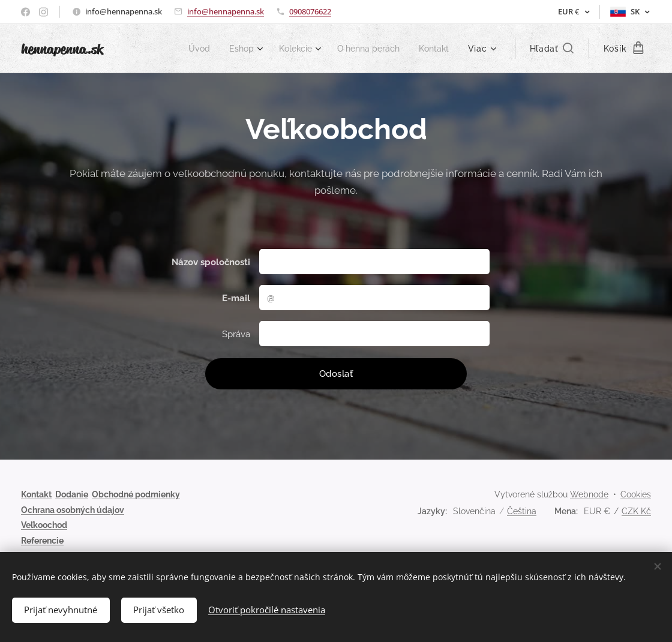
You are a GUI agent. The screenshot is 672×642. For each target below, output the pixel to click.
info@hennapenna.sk (226, 11)
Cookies (636, 494)
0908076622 (310, 11)
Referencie (42, 541)
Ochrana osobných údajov (73, 510)
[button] (552, 49)
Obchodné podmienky (136, 494)
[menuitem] (187, 49)
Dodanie (72, 494)
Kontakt (36, 494)
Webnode (589, 494)
